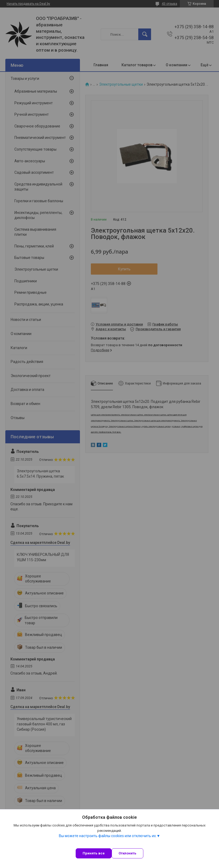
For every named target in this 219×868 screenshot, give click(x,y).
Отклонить (127, 853)
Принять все (94, 853)
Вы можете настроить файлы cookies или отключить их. (108, 836)
